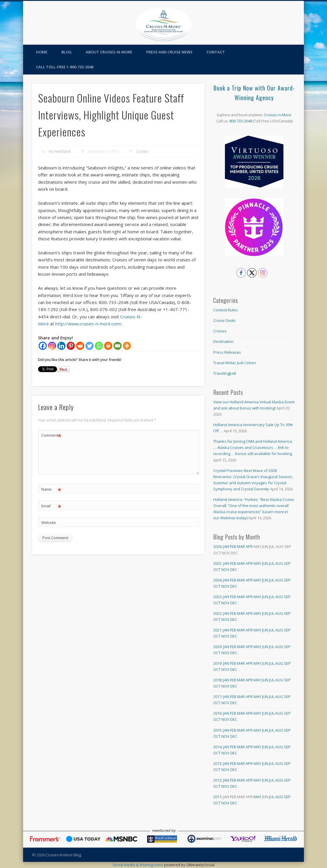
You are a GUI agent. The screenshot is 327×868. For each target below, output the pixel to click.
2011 (217, 797)
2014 (217, 747)
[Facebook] (43, 346)
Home (42, 52)
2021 (217, 630)
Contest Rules (226, 310)
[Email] (118, 346)
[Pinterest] (71, 346)
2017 (217, 697)
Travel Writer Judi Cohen (235, 363)
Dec (234, 570)
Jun (265, 563)
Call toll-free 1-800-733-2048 (65, 67)
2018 (217, 680)
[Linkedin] (61, 346)
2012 (217, 780)
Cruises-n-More (278, 115)
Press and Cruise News (169, 52)
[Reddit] (80, 346)
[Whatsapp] (99, 346)
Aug (279, 563)
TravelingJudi (225, 373)
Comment (51, 435)
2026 (217, 546)
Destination (223, 341)
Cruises (142, 151)
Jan (226, 546)
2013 (217, 763)
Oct (217, 570)
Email (51, 506)
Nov (225, 570)
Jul (272, 563)
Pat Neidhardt (60, 151)
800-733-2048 (241, 121)
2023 (217, 597)
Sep (287, 563)
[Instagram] (52, 346)
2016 (217, 713)
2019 (217, 663)
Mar (241, 546)
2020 (217, 647)
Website (49, 522)
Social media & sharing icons (138, 865)
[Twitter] (90, 346)
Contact (216, 52)
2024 (217, 580)
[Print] (108, 346)
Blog (67, 52)
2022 (217, 613)
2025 (217, 563)
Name (51, 489)
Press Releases (227, 352)
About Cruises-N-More (109, 52)
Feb (233, 546)
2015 (217, 730)
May (257, 563)
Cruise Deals (224, 320)
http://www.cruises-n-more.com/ (88, 324)
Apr (249, 546)
